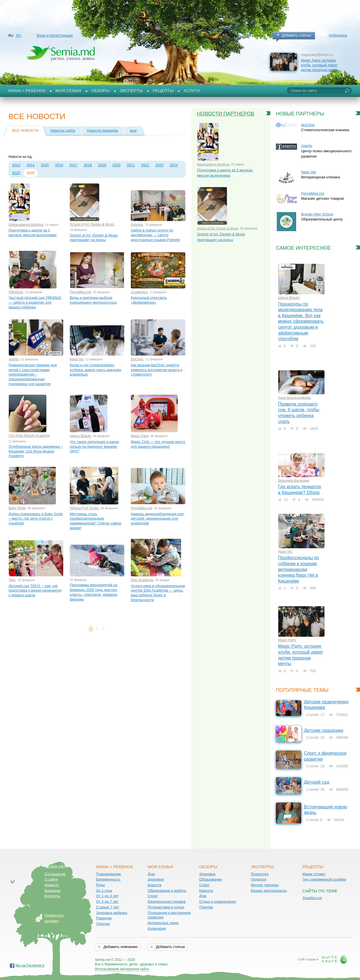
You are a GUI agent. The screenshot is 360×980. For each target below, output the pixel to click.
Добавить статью (297, 35)
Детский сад (317, 782)
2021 (131, 165)
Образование (211, 879)
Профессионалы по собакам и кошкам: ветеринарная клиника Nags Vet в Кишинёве (299, 569)
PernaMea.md (80, 292)
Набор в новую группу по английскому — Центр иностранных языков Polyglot (155, 235)
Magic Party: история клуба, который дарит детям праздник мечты (320, 65)
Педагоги (259, 879)
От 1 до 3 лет (107, 896)
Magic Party (139, 436)
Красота (155, 885)
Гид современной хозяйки (324, 879)
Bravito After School (317, 214)
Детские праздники (324, 730)
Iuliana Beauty (80, 436)
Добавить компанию (120, 947)
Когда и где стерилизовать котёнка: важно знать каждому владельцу (95, 370)
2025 (16, 173)
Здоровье (156, 879)
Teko (12, 580)
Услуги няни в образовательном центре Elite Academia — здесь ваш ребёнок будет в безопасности (158, 593)
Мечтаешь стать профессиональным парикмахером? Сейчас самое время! (96, 521)
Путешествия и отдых (166, 907)
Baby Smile (17, 508)
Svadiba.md (312, 898)
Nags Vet (77, 359)
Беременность (108, 879)
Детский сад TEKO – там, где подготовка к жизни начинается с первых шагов (35, 590)
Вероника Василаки (294, 481)
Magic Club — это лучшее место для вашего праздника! (158, 444)
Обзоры (101, 91)
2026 (31, 173)
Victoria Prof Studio (84, 508)
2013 (16, 165)
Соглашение (55, 874)
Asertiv (14, 359)
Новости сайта (63, 130)
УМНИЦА (16, 292)
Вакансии (52, 891)
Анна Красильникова (294, 398)
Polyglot (137, 225)
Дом (151, 874)
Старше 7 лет (107, 907)
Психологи (260, 874)
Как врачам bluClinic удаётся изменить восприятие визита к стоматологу (157, 370)
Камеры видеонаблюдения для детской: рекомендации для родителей (157, 519)
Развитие (104, 918)
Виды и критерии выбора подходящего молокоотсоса (93, 300)
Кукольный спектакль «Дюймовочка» (149, 300)
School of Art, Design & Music (92, 224)
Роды (100, 885)
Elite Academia (142, 580)
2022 (145, 165)
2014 (31, 165)
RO (19, 36)
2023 (159, 165)
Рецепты (163, 91)
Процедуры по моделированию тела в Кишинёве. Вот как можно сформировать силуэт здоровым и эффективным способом (301, 321)
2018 (88, 165)
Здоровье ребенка (112, 913)
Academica (139, 292)
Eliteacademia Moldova (26, 225)
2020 (116, 165)
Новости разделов (102, 130)
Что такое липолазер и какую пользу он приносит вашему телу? (94, 446)
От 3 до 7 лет (107, 901)
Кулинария (157, 928)
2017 (74, 165)
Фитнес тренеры (265, 885)
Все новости (25, 130)
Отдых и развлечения (217, 901)
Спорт (153, 896)
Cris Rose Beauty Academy (29, 436)
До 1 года (104, 891)
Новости (51, 885)
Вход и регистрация (55, 35)
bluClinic (137, 359)
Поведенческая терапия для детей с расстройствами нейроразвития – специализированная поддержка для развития (33, 374)
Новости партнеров (226, 114)
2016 (59, 165)
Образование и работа (167, 891)
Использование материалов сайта (122, 969)
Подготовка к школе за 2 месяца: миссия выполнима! (33, 233)
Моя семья (68, 91)
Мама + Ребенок (27, 91)
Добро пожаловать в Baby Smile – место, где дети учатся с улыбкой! (36, 519)
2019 (102, 165)
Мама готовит (314, 874)
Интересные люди (163, 923)
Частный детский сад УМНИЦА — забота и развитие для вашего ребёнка (35, 302)
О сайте (51, 879)
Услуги (192, 91)
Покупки (103, 924)
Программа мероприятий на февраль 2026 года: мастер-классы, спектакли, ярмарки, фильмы (94, 592)
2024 (174, 165)
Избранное (338, 35)
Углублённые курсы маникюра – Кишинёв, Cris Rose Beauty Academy (36, 451)
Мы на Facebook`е (30, 965)
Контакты (52, 896)
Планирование (108, 874)
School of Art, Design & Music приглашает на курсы (94, 238)
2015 (45, 165)
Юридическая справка (167, 901)
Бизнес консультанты (269, 891)
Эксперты (131, 91)
